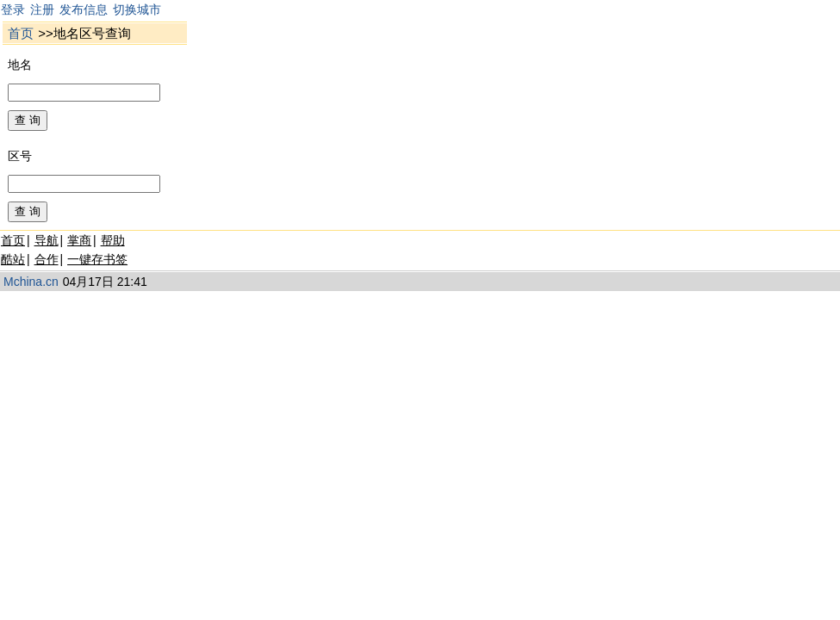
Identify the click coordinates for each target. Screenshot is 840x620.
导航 (47, 240)
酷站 (13, 259)
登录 (13, 9)
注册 (42, 9)
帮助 (113, 240)
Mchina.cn (31, 282)
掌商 (79, 240)
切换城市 (137, 9)
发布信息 (84, 9)
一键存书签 (97, 259)
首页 (21, 33)
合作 (47, 259)
